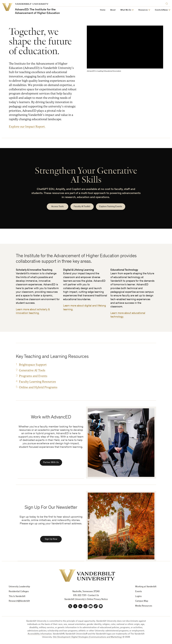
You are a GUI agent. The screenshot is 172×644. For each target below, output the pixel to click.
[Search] (167, 3)
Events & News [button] (161, 10)
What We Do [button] (126, 10)
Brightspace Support (33, 365)
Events (139, 592)
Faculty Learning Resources (37, 382)
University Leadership (19, 587)
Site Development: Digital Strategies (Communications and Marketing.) (87, 637)
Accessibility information (40, 634)
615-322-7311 (80, 596)
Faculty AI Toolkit (82, 207)
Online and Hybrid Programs (38, 387)
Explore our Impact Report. (27, 127)
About (113, 10)
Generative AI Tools (32, 370)
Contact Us (93, 596)
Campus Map (142, 601)
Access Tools (57, 207)
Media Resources (144, 606)
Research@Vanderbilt (19, 601)
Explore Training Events (111, 207)
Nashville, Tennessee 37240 (86, 592)
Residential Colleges (19, 592)
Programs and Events (33, 376)
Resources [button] (143, 10)
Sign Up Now (51, 539)
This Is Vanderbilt (17, 597)
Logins (138, 597)
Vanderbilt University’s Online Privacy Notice (86, 600)
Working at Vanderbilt (146, 587)
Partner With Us (51, 463)
